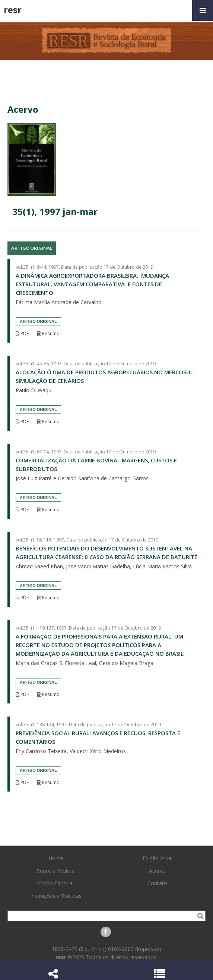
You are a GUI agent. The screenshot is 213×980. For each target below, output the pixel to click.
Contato (157, 883)
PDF (22, 333)
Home (56, 858)
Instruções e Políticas (56, 896)
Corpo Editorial (56, 883)
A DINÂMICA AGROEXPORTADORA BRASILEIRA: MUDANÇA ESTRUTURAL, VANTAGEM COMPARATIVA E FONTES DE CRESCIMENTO (92, 284)
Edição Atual (158, 858)
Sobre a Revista (56, 871)
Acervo (157, 871)
